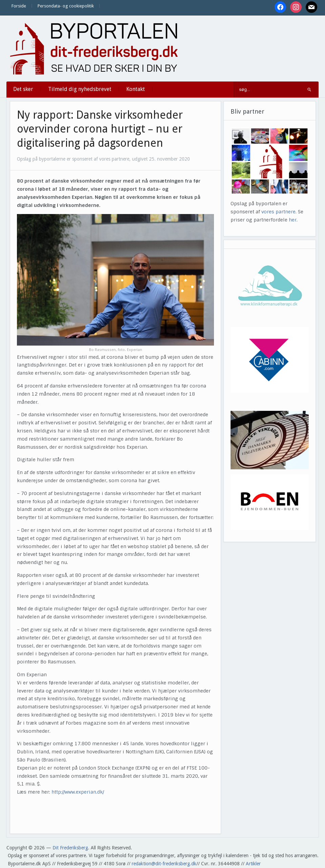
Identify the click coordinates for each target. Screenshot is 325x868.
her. (293, 220)
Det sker (23, 89)
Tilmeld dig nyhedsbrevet (80, 89)
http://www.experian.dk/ (78, 792)
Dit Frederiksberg (70, 848)
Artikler (253, 864)
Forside (19, 6)
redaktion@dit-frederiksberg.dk (164, 864)
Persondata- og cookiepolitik (66, 6)
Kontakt (136, 89)
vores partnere (278, 212)
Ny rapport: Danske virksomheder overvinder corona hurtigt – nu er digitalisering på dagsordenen (100, 129)
